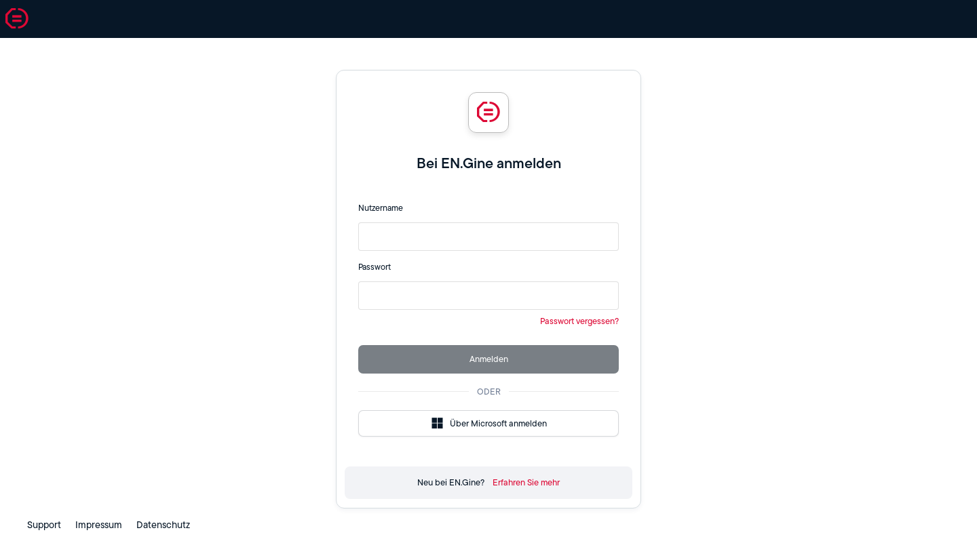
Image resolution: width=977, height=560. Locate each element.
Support (44, 525)
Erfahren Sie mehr (526, 482)
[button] (17, 19)
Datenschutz (163, 525)
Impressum (99, 525)
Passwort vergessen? (579, 321)
